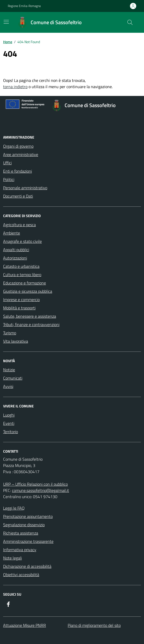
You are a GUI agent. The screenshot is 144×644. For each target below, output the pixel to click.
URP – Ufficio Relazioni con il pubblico (35, 484)
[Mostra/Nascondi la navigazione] (6, 22)
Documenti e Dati (18, 196)
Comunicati (13, 378)
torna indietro (15, 87)
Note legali (12, 558)
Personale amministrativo (25, 188)
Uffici (7, 163)
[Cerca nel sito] (130, 22)
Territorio (11, 432)
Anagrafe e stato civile (22, 241)
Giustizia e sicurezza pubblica (28, 291)
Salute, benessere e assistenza (30, 316)
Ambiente (12, 233)
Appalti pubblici (16, 250)
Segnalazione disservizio (24, 525)
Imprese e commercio (21, 300)
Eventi (9, 423)
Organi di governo (18, 146)
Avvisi (8, 386)
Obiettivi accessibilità (21, 575)
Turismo (10, 333)
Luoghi (9, 415)
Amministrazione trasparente (28, 541)
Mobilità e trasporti (19, 308)
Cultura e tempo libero (22, 275)
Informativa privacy (20, 550)
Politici (9, 179)
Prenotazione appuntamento (28, 516)
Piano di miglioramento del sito (94, 625)
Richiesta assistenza (21, 533)
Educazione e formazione (25, 283)
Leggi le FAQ (14, 508)
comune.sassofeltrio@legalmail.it (40, 490)
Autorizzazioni (15, 258)
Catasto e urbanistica (21, 266)
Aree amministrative (21, 154)
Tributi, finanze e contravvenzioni (31, 324)
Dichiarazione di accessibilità (27, 566)
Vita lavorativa (16, 341)
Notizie (9, 370)
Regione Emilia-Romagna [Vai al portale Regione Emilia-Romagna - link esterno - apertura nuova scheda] (24, 6)
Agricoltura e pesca (19, 225)
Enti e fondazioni (18, 171)
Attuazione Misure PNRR (25, 625)
